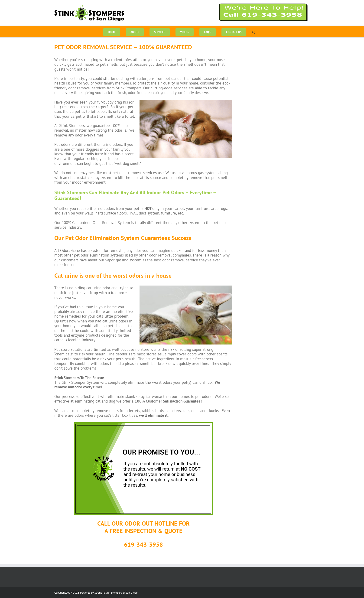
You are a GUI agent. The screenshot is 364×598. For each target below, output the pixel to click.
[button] (253, 32)
